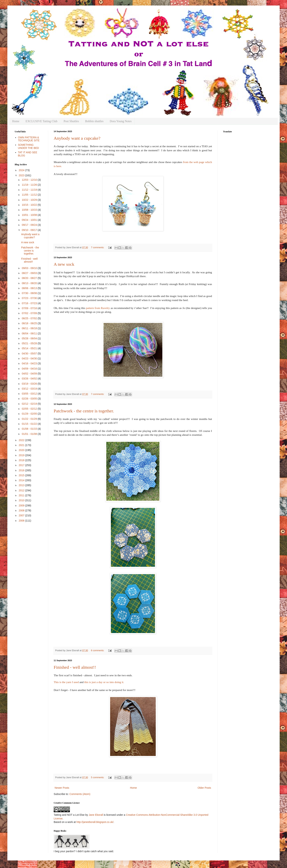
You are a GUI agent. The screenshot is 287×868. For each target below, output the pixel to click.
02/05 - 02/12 (30, 409)
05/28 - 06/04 (30, 338)
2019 (22, 455)
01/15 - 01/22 (30, 424)
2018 (22, 460)
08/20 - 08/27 (30, 278)
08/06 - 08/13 (30, 288)
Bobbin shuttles (94, 121)
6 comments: (98, 650)
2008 (22, 510)
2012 (22, 490)
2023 (22, 175)
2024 (22, 170)
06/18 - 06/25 (30, 323)
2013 (22, 485)
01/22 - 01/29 (30, 419)
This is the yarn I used (66, 682)
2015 (22, 475)
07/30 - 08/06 (30, 293)
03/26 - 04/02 (30, 379)
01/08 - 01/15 (30, 429)
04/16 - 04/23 (30, 363)
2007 (22, 515)
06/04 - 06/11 (30, 333)
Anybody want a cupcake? (77, 138)
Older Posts (204, 788)
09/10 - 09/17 (30, 230)
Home (16, 121)
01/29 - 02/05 (30, 414)
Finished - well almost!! (75, 667)
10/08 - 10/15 (30, 210)
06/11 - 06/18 (30, 328)
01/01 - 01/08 (30, 434)
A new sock (64, 264)
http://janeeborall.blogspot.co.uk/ (95, 822)
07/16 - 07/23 (30, 303)
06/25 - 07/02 (30, 318)
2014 (22, 480)
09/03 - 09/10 (30, 268)
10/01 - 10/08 (30, 215)
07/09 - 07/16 (30, 308)
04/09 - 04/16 (30, 369)
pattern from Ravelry (98, 308)
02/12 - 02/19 (30, 404)
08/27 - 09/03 (30, 273)
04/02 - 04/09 (30, 374)
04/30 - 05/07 (30, 353)
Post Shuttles (71, 121)
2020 (22, 450)
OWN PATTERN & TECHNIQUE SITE (29, 139)
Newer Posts (62, 788)
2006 (22, 521)
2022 (22, 440)
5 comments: (98, 777)
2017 (22, 465)
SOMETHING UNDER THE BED (28, 146)
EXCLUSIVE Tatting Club (41, 121)
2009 (22, 505)
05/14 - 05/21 (30, 348)
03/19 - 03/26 (30, 384)
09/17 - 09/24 (30, 225)
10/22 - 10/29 (30, 200)
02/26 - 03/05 (30, 399)
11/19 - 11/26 (30, 185)
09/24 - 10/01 (30, 220)
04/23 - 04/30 (30, 358)
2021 (22, 445)
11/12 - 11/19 (30, 190)
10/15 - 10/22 (30, 205)
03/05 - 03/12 (30, 394)
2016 (22, 470)
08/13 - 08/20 (30, 283)
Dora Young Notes (121, 121)
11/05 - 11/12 (30, 195)
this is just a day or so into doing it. (104, 682)
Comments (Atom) (80, 794)
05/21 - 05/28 (30, 343)
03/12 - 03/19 (30, 389)
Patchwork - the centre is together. (84, 411)
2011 (22, 495)
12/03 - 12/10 (30, 180)
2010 (22, 500)
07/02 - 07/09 (30, 313)
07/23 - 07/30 (30, 298)
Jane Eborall (96, 815)
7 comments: (98, 248)
